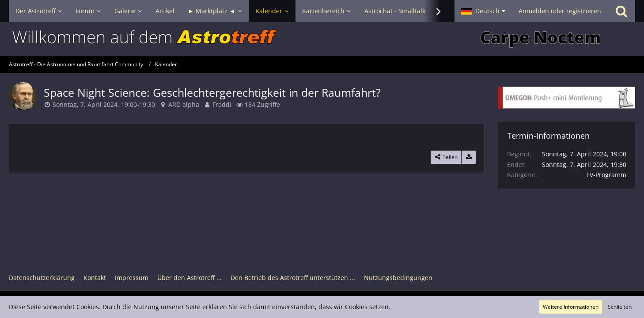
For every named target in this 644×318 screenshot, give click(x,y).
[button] (483, 11)
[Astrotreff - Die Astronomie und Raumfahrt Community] (322, 39)
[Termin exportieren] (469, 157)
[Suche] (621, 11)
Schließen (620, 307)
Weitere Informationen (571, 307)
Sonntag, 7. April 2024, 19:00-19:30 (104, 104)
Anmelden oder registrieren (560, 11)
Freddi (222, 104)
